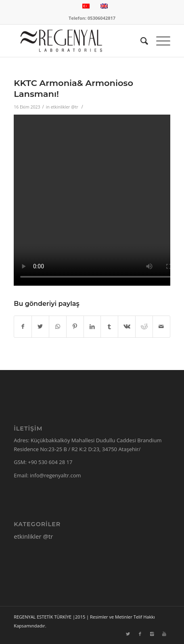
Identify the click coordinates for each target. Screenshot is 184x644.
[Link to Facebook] (140, 634)
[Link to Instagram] (152, 634)
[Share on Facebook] (23, 326)
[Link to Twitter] (128, 634)
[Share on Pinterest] (75, 326)
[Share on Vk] (127, 326)
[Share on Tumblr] (109, 326)
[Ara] (140, 41)
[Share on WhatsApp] (58, 326)
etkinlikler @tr (65, 107)
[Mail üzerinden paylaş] (161, 326)
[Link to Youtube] (164, 634)
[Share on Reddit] (144, 326)
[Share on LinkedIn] (92, 326)
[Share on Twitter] (40, 326)
